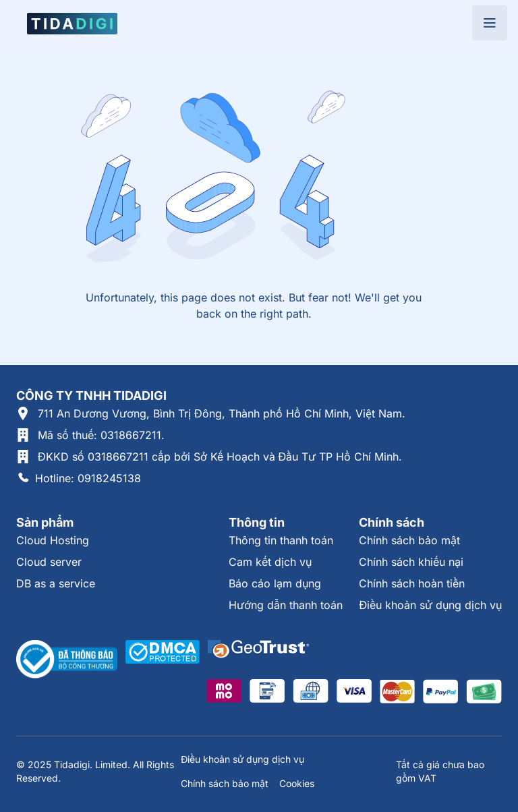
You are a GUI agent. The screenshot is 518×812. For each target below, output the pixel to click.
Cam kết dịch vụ (270, 562)
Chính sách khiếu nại (411, 562)
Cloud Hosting (53, 540)
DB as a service (56, 583)
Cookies (297, 783)
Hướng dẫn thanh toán (286, 605)
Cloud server (49, 562)
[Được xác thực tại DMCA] (163, 660)
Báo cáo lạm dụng (275, 583)
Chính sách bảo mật (409, 540)
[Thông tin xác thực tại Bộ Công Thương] (67, 660)
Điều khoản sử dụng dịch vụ (430, 605)
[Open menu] (490, 23)
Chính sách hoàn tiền (412, 583)
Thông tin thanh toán (281, 540)
